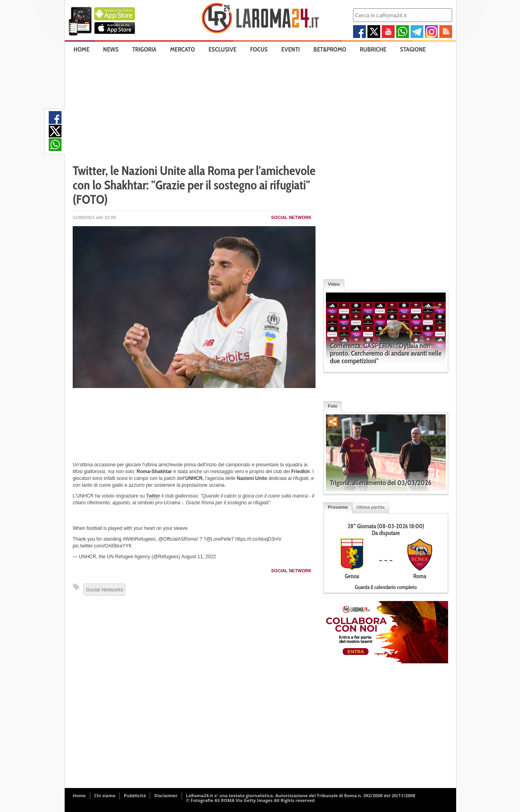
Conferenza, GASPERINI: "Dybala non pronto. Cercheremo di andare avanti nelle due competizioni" (386, 353)
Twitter (153, 496)
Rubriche (373, 49)
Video (334, 284)
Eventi (290, 49)
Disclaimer (166, 795)
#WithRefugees (139, 539)
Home (81, 49)
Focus (259, 49)
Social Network (291, 217)
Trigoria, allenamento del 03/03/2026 (381, 483)
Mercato (183, 49)
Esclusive (222, 49)
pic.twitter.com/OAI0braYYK (102, 546)
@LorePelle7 (220, 539)
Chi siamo (105, 795)
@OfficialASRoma (178, 539)
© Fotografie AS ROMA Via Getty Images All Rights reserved (250, 800)
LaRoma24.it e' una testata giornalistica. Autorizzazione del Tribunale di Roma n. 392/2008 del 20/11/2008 (301, 795)
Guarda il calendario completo (386, 587)
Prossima (338, 507)
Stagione (413, 49)
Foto (333, 406)
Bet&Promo (330, 49)
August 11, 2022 (199, 557)
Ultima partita (371, 507)
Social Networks (104, 590)
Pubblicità (135, 795)
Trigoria (144, 49)
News (111, 49)
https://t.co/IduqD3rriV (258, 539)
